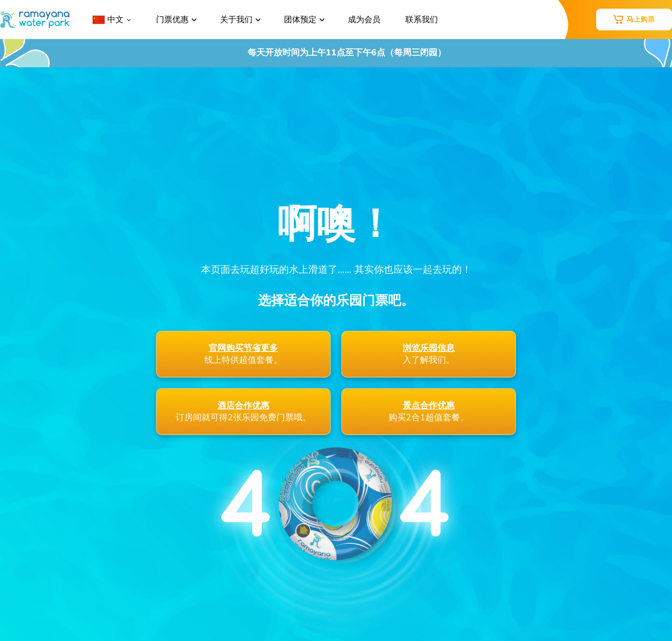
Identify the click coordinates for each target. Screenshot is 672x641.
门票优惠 (172, 20)
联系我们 (422, 20)
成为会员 (364, 20)
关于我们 (236, 20)
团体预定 (300, 20)
